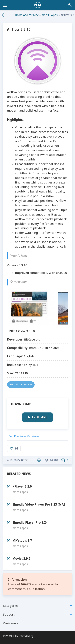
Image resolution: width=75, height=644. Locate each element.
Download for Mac (27, 15)
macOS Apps (49, 15)
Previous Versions (27, 436)
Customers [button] (37, 623)
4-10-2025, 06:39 (18, 460)
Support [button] (37, 614)
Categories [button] (37, 606)
